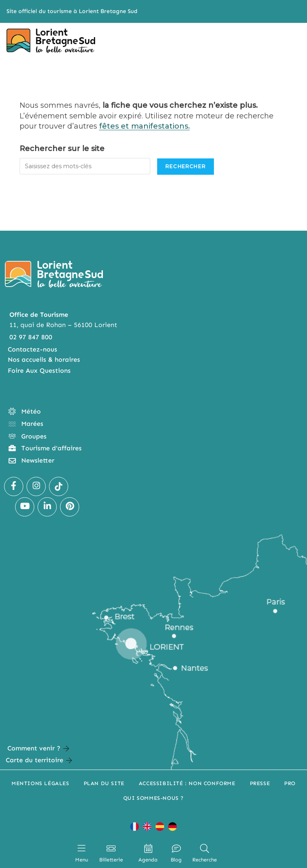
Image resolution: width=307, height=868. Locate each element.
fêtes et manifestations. (145, 126)
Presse (260, 783)
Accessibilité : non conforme (187, 783)
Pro (290, 783)
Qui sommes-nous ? (153, 798)
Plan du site (104, 783)
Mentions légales (40, 783)
